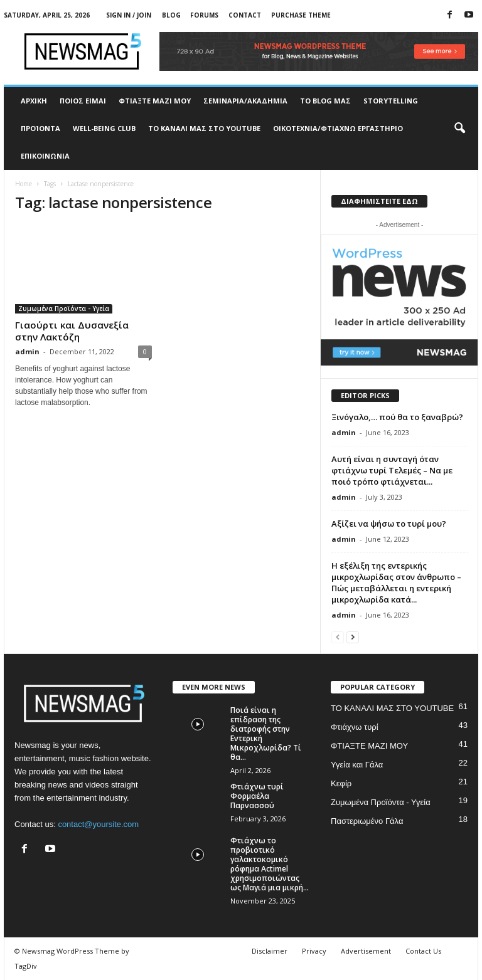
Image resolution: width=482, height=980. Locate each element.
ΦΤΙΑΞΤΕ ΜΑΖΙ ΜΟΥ (155, 101)
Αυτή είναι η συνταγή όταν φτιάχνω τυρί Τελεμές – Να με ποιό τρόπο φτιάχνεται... (392, 470)
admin (27, 351)
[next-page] (353, 637)
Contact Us (423, 951)
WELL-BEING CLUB (104, 128)
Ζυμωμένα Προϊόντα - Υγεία (64, 308)
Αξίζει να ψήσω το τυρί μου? (389, 524)
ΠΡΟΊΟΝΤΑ (40, 128)
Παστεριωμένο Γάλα (367, 821)
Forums (204, 15)
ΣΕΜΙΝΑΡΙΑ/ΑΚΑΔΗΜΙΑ (245, 101)
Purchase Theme (301, 15)
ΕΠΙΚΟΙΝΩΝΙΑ (45, 156)
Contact (245, 15)
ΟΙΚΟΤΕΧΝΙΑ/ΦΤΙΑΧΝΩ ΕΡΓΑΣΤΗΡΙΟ (338, 128)
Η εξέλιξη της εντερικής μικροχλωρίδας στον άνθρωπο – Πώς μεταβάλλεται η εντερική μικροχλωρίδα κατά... (396, 582)
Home (24, 184)
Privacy (314, 951)
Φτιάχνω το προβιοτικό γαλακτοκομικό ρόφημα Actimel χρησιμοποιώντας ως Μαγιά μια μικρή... (270, 864)
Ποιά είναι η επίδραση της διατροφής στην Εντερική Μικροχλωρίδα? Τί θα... (266, 734)
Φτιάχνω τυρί (355, 727)
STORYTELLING (391, 101)
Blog (171, 15)
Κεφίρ (341, 783)
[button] (459, 129)
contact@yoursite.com (98, 824)
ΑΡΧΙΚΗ (34, 101)
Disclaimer (270, 951)
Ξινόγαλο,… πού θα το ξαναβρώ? (397, 417)
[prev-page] (338, 637)
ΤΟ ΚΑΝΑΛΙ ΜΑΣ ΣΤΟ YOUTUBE (204, 128)
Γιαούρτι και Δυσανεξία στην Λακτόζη (72, 331)
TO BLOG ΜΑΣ (325, 101)
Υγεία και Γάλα (357, 765)
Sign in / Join (129, 15)
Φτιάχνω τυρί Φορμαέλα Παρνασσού (257, 796)
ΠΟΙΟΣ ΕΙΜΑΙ (83, 101)
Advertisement (366, 951)
